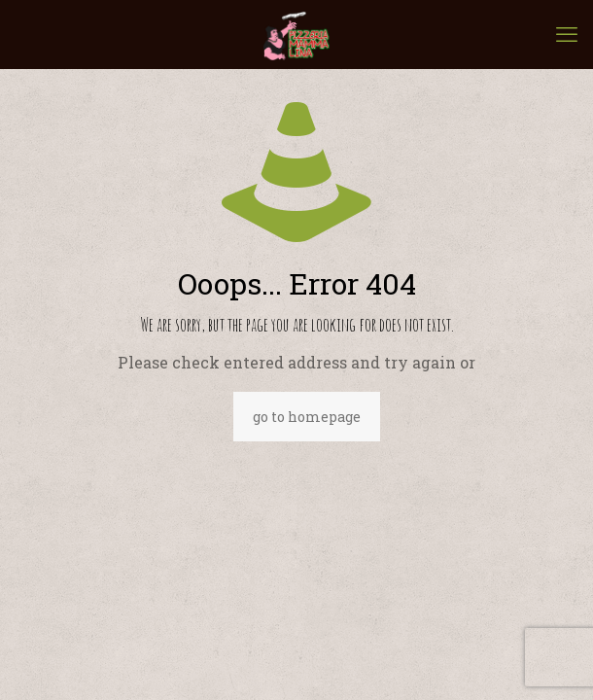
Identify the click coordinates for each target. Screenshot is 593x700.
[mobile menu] (567, 34)
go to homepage (307, 417)
